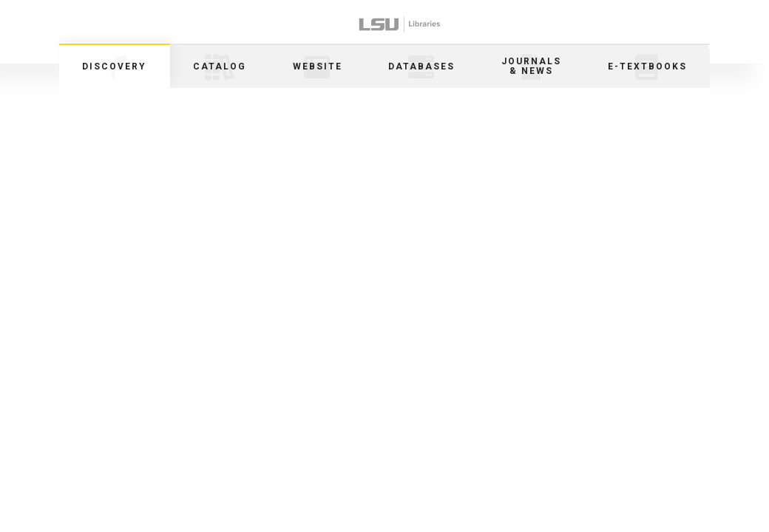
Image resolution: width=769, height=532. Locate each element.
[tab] (115, 66)
